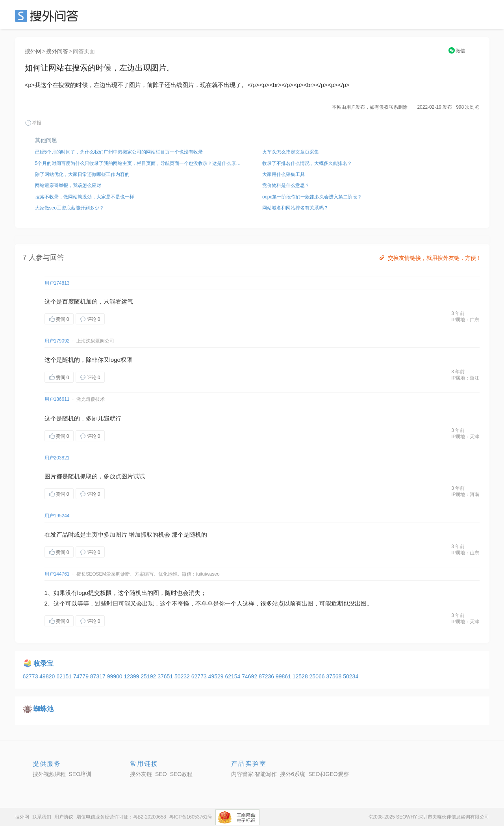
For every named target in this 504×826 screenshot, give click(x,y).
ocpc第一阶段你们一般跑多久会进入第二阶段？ (312, 197)
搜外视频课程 (49, 774)
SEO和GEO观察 (329, 774)
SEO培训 (80, 774)
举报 (33, 123)
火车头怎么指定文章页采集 (291, 152)
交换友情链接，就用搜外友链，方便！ (430, 258)
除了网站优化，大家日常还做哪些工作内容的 (82, 174)
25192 (149, 676)
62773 (31, 676)
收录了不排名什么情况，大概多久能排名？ (307, 163)
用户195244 (57, 516)
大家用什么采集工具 (283, 174)
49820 (48, 676)
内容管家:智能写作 (254, 774)
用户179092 (57, 341)
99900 (116, 676)
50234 (351, 676)
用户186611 (57, 399)
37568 (334, 676)
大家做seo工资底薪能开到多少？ (69, 208)
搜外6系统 (293, 774)
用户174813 (57, 283)
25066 (318, 676)
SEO (48, 16)
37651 (166, 676)
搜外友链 (141, 774)
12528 (301, 676)
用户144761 (57, 574)
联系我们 (42, 817)
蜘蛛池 (44, 709)
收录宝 (44, 664)
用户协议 (64, 817)
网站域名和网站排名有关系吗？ (295, 208)
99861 (284, 676)
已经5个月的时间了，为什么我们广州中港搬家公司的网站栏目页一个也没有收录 (119, 152)
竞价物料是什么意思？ (286, 185)
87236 (267, 676)
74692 (250, 676)
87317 (99, 676)
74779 (82, 676)
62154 (233, 676)
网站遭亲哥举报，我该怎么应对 (68, 185)
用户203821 (57, 458)
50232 (183, 676)
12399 (132, 676)
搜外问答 (57, 51)
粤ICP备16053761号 (191, 817)
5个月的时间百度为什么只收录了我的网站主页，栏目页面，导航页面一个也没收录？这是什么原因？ (139, 163)
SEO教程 (182, 774)
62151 (65, 676)
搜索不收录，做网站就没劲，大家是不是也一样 (85, 197)
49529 (217, 676)
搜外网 (33, 51)
